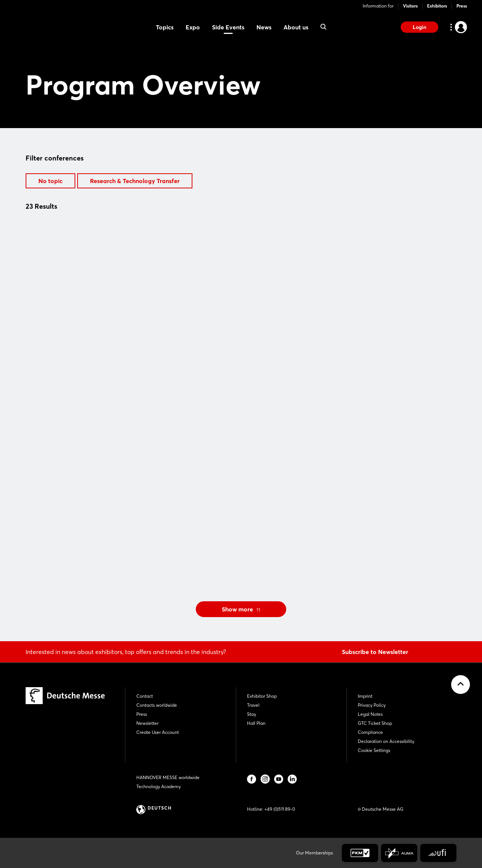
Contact (145, 696)
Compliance (370, 732)
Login (419, 27)
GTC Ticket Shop (375, 723)
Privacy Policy (372, 705)
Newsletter (147, 723)
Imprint (365, 696)
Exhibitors (437, 6)
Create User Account (158, 732)
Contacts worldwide (157, 705)
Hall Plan (256, 723)
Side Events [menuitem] (228, 27)
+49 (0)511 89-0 (280, 809)
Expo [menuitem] (193, 27)
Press (462, 6)
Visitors (410, 6)
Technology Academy (159, 786)
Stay (252, 714)
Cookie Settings (374, 750)
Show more (241, 609)
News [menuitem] (264, 27)
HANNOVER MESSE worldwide (168, 777)
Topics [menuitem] (165, 27)
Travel (253, 705)
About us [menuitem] (296, 27)
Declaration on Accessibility (386, 741)
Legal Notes (370, 714)
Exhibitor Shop (262, 696)
